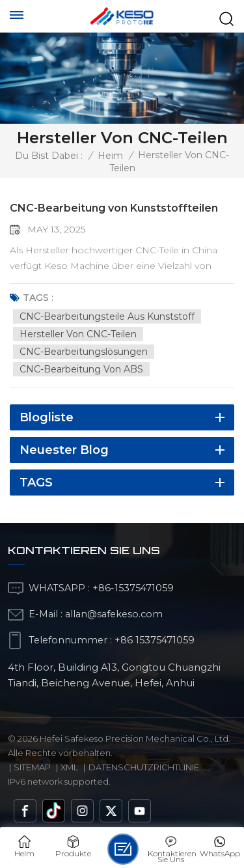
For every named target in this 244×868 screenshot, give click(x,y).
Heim (110, 156)
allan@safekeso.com (114, 614)
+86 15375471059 (155, 640)
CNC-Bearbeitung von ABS (81, 369)
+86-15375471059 (133, 588)
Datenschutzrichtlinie (144, 767)
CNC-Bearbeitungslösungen (84, 352)
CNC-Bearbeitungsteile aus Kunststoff (107, 316)
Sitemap (32, 767)
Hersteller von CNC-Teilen (78, 334)
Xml (69, 767)
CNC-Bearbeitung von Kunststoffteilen (114, 208)
